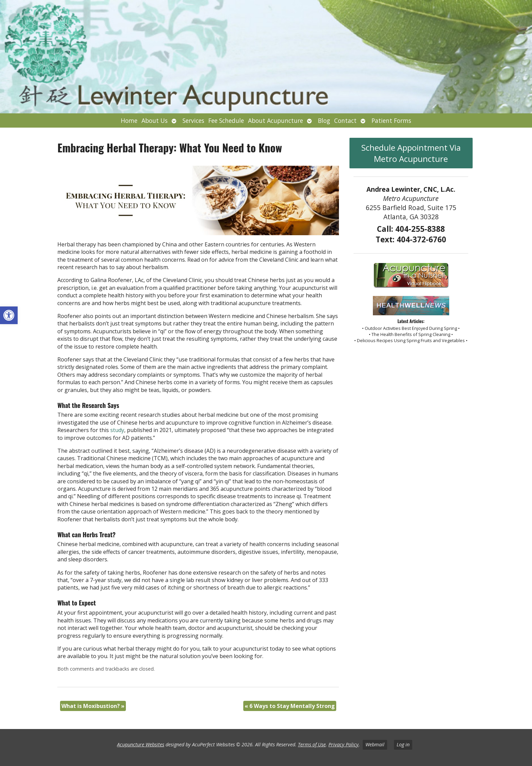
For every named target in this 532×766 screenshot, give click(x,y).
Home (129, 120)
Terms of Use (312, 744)
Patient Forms (391, 120)
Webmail (375, 744)
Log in (403, 744)
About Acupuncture (275, 120)
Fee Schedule (226, 120)
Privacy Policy (344, 744)
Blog (324, 120)
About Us (155, 120)
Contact (345, 120)
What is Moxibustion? (93, 706)
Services (193, 120)
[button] (9, 315)
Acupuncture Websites (141, 744)
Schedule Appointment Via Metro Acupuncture (411, 153)
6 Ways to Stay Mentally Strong (290, 706)
